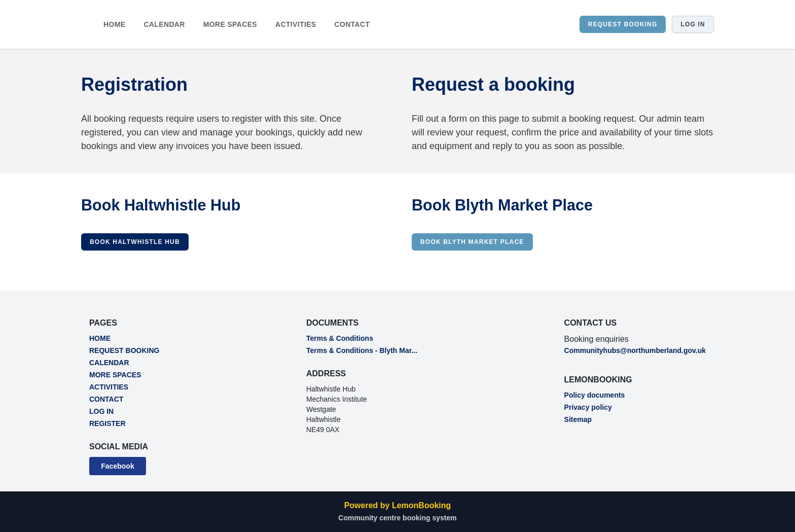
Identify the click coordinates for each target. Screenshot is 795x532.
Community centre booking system (397, 518)
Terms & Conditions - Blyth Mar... (362, 350)
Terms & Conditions (340, 338)
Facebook (117, 466)
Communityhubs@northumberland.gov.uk (635, 350)
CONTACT (352, 24)
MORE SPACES (230, 24)
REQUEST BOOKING (623, 24)
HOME (114, 24)
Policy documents (595, 395)
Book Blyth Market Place (472, 242)
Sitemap (578, 419)
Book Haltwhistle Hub (135, 242)
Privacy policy (588, 407)
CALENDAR (164, 24)
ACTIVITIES (296, 24)
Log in (693, 24)
